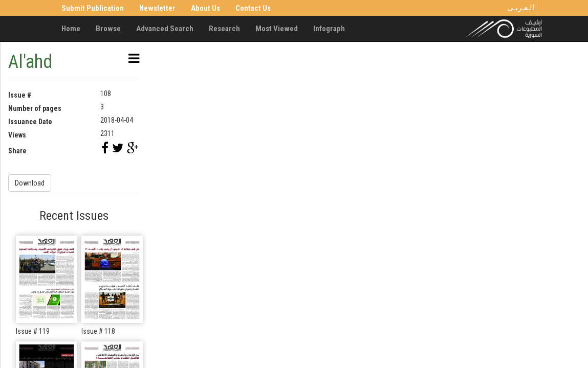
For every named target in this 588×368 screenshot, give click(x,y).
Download (30, 183)
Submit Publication (93, 8)
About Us (205, 8)
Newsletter (157, 8)
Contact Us (253, 8)
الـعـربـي (521, 8)
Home (71, 29)
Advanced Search (165, 29)
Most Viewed (277, 29)
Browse (108, 29)
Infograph (329, 29)
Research (224, 29)
